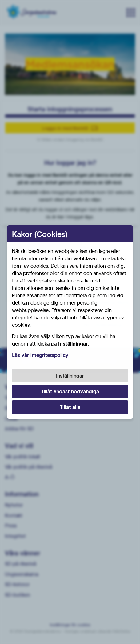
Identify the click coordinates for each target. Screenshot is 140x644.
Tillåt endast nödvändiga (70, 391)
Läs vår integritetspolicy (40, 355)
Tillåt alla (70, 407)
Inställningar (70, 376)
